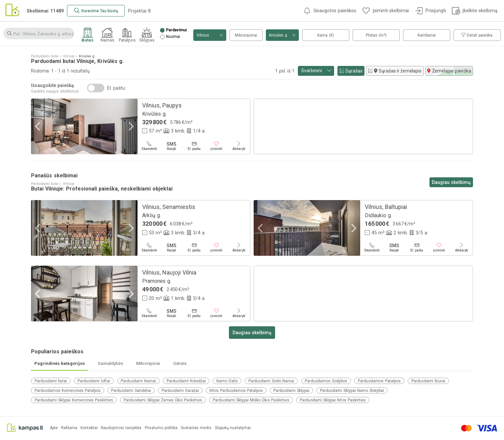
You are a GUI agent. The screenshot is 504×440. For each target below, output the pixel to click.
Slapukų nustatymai (233, 428)
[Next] (130, 126)
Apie (54, 428)
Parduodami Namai (138, 381)
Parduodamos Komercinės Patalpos (68, 391)
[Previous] (38, 126)
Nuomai (173, 37)
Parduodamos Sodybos (326, 381)
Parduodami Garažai (180, 391)
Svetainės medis (196, 428)
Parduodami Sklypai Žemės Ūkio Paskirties (163, 400)
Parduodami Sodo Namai (271, 381)
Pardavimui (176, 30)
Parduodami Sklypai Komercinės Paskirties (74, 400)
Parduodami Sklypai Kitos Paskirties (333, 400)
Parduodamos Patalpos (379, 381)
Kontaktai (89, 428)
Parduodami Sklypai (291, 391)
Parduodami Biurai (428, 381)
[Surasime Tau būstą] (96, 11)
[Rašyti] (172, 146)
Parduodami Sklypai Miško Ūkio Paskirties (251, 400)
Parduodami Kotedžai (186, 381)
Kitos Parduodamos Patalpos (236, 391)
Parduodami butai (51, 381)
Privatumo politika (161, 428)
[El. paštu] (194, 146)
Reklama (69, 428)
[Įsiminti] (216, 146)
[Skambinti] (149, 146)
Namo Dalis (227, 381)
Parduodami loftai (94, 381)
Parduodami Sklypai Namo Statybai (352, 391)
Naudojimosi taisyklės (121, 428)
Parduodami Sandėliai (131, 391)
